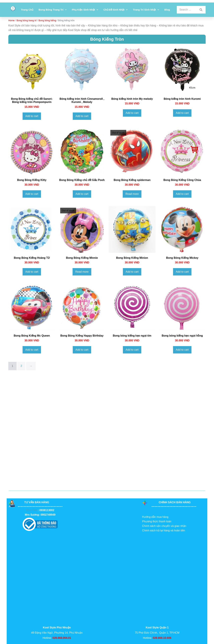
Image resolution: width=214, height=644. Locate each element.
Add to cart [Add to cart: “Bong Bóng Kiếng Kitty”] (32, 194)
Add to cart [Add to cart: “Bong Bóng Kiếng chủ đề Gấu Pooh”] (82, 194)
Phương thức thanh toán (157, 521)
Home (11, 20)
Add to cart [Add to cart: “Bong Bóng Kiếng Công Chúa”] (182, 194)
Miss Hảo (32, 510)
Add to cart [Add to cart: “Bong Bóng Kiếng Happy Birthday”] (82, 350)
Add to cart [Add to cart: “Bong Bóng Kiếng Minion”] (132, 272)
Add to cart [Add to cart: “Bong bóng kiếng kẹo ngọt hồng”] (182, 350)
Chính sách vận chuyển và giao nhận (164, 526)
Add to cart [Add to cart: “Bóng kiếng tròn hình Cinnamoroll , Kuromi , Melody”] (82, 116)
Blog (167, 10)
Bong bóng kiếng (47, 20)
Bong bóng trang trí (53, 10)
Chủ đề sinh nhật (116, 10)
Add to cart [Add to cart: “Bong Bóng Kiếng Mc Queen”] (32, 350)
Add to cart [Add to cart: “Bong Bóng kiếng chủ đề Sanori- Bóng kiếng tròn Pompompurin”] (32, 116)
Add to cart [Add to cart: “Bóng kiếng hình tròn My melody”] (132, 113)
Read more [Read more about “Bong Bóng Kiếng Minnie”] (82, 272)
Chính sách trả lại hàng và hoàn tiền (164, 530)
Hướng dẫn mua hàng (155, 517)
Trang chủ (27, 10)
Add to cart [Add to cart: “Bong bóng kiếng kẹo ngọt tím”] (132, 350)
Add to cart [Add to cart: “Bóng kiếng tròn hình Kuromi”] (182, 113)
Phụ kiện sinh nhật (85, 10)
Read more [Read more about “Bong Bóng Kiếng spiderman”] (132, 194)
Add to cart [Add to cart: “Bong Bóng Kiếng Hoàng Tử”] (32, 272)
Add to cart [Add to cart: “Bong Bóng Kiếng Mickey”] (182, 272)
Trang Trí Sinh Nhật (146, 10)
